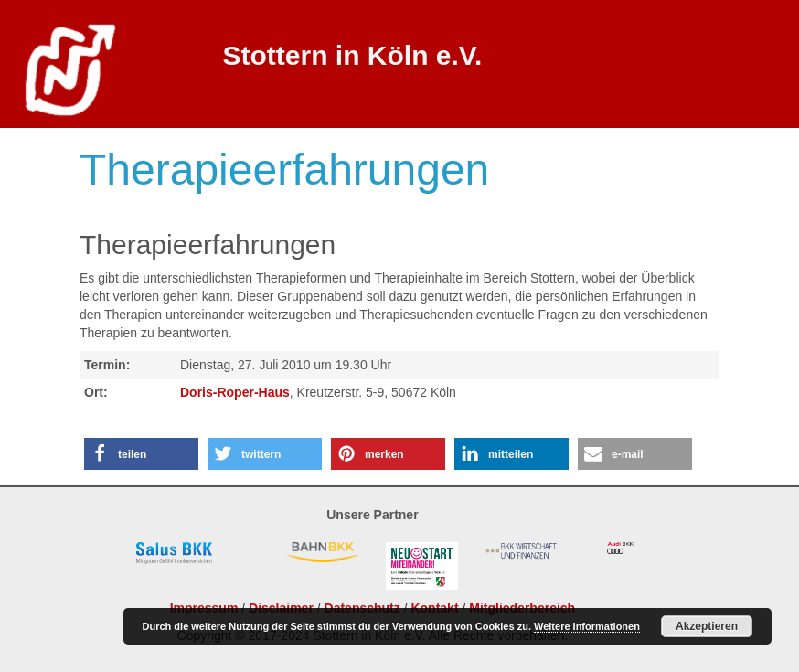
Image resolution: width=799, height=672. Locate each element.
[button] (141, 454)
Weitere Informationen (587, 626)
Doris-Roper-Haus (235, 392)
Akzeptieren (707, 626)
